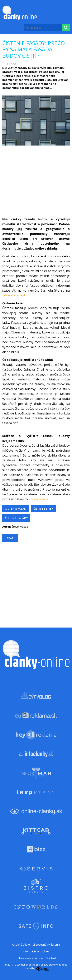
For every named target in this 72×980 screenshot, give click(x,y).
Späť (10, 538)
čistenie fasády (16, 518)
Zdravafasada (38, 499)
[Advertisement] (36, 181)
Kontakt (51, 958)
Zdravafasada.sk (14, 295)
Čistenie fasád (16, 509)
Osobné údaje (21, 945)
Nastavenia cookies (31, 958)
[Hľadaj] (66, 28)
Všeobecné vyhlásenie (46, 945)
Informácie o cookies (36, 951)
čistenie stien (43, 509)
